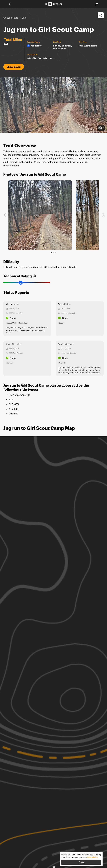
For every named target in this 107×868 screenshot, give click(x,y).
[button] (12, 4)
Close (81, 862)
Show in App (14, 67)
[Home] (53, 4)
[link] (34, 275)
